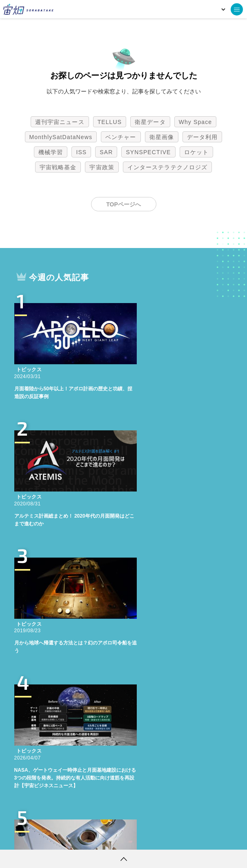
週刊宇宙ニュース (60, 122)
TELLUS (110, 122)
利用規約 (56, 837)
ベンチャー (121, 137)
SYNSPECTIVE (148, 152)
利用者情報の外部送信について (167, 837)
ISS (81, 152)
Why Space (196, 122)
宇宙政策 (102, 167)
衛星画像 (162, 137)
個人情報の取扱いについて (99, 837)
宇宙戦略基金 (58, 167)
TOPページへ (123, 204)
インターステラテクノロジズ (167, 167)
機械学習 (51, 152)
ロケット (196, 152)
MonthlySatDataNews (61, 137)
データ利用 (202, 137)
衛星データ (150, 122)
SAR (106, 152)
